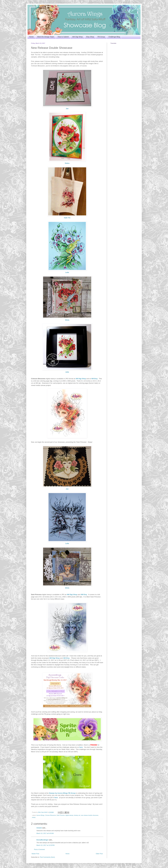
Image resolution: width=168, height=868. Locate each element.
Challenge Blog (114, 37)
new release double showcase (90, 815)
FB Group (101, 37)
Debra (67, 163)
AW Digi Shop (77, 37)
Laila (67, 272)
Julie (67, 372)
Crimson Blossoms (51, 815)
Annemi (39, 828)
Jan (67, 109)
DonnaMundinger (42, 840)
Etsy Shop (90, 37)
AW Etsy (94, 379)
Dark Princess (61, 815)
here (56, 798)
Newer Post (35, 854)
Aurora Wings (40, 815)
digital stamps (69, 815)
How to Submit (63, 37)
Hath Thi (67, 218)
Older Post (99, 854)
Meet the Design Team (46, 37)
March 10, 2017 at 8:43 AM (45, 833)
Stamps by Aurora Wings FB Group (62, 793)
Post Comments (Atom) (47, 857)
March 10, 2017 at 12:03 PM (45, 845)
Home (31, 37)
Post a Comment (39, 849)
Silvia (67, 320)
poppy (34, 817)
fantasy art (77, 815)
